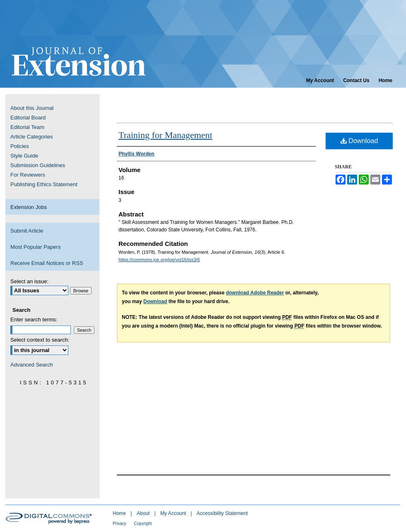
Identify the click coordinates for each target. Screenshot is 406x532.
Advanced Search (32, 365)
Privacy (120, 523)
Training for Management (165, 135)
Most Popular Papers (35, 247)
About (144, 513)
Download (359, 141)
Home (120, 513)
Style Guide (24, 156)
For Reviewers (28, 175)
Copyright (143, 523)
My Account (174, 513)
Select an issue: (29, 281)
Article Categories (32, 137)
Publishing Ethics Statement (44, 184)
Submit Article (27, 231)
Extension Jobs (29, 207)
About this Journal (32, 108)
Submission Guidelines (38, 165)
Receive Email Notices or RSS (47, 263)
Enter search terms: (34, 319)
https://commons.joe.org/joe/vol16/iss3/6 (159, 260)
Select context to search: (40, 340)
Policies (20, 146)
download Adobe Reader (255, 293)
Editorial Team (27, 127)
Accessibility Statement (222, 513)
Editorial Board (28, 118)
